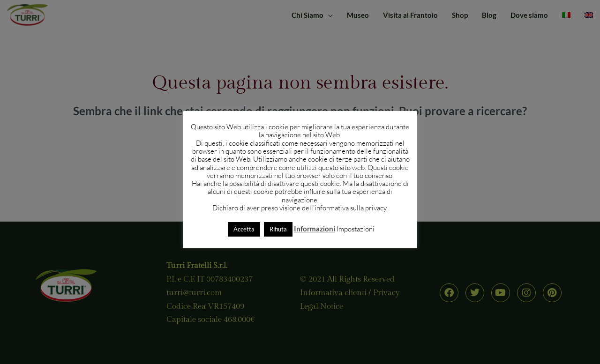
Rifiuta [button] (278, 229)
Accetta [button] (244, 229)
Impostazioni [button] (356, 229)
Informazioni (315, 229)
